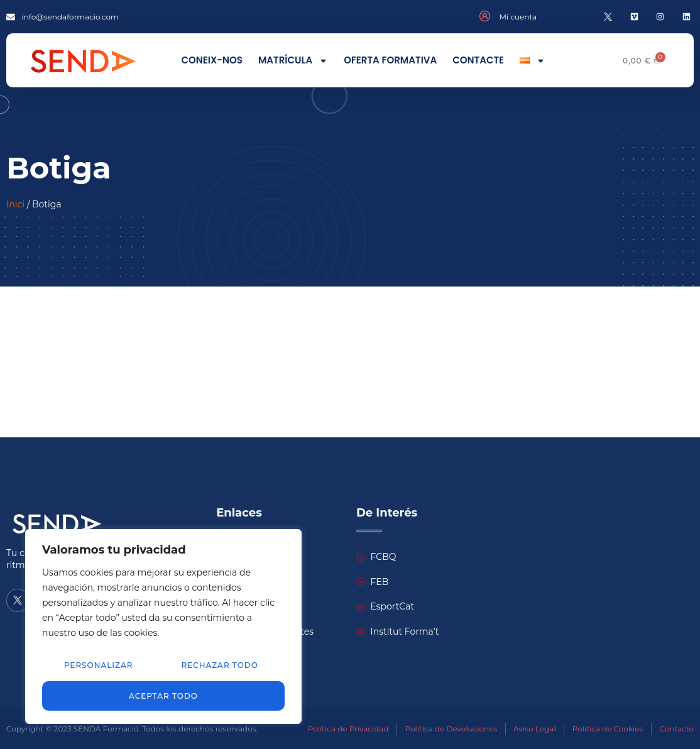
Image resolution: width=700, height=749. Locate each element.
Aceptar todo (163, 695)
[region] (163, 627)
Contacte (478, 60)
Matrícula (293, 60)
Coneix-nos (211, 60)
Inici (15, 204)
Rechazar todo (219, 666)
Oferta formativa (390, 60)
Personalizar (98, 666)
